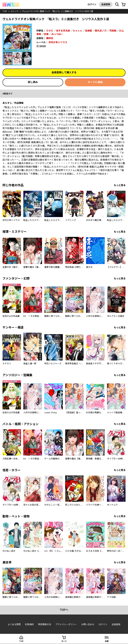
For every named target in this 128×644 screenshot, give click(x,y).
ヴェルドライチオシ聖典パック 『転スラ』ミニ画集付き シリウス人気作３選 (57, 11)
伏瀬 (46, 34)
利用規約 (29, 624)
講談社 (50, 38)
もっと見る (120, 185)
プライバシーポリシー (66, 624)
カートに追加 (95, 82)
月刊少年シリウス (58, 42)
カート (64, 641)
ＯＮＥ (50, 31)
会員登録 (106, 4)
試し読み (33, 82)
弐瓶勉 (113, 31)
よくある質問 (14, 624)
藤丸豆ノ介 (101, 31)
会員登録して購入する (64, 72)
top (5, 11)
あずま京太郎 (63, 31)
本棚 (107, 641)
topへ (64, 610)
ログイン (92, 4)
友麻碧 (88, 31)
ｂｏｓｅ (77, 31)
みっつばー (57, 34)
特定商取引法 (44, 624)
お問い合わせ (88, 624)
